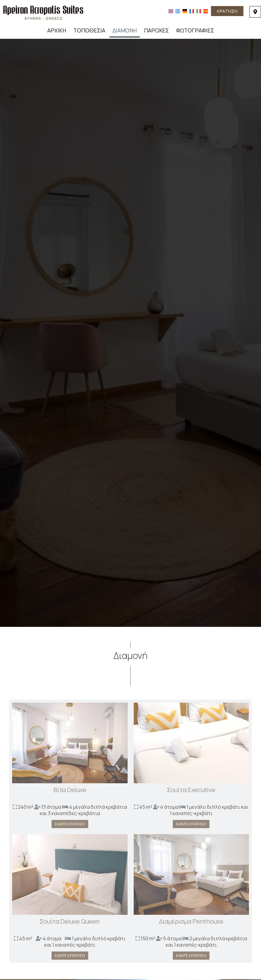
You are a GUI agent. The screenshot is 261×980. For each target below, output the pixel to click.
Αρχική (57, 30)
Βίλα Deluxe (70, 792)
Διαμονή (125, 30)
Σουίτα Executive (191, 792)
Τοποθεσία (89, 30)
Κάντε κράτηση (70, 826)
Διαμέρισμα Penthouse (191, 923)
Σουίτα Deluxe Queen (70, 923)
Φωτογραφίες (195, 30)
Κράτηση (227, 11)
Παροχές (156, 30)
